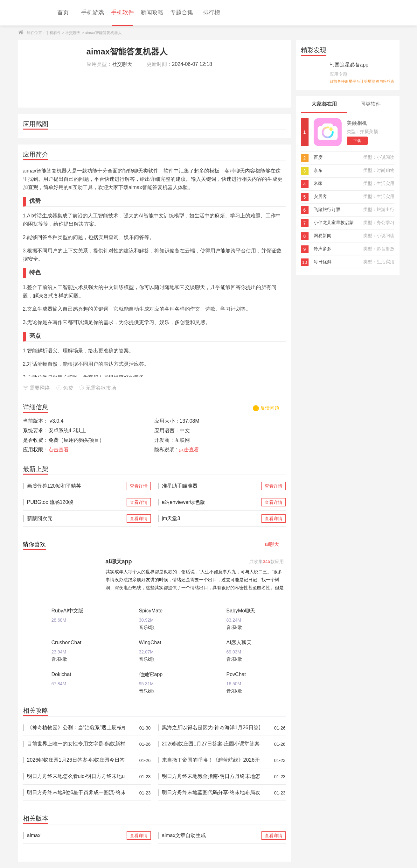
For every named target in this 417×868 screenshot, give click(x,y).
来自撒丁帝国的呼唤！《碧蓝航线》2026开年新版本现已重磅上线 (211, 760)
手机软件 (53, 33)
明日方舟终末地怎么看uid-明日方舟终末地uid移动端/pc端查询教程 (76, 776)
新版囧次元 (76, 519)
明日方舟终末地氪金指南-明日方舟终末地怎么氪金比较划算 (211, 776)
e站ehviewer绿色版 (211, 502)
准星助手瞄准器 (211, 486)
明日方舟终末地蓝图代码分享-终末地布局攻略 (211, 793)
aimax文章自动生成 (211, 836)
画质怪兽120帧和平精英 (76, 486)
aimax (76, 836)
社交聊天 (73, 33)
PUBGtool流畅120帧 (76, 502)
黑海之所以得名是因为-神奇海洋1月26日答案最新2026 (211, 728)
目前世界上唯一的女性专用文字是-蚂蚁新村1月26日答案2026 (76, 744)
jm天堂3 (211, 519)
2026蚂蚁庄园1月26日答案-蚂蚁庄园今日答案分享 (76, 760)
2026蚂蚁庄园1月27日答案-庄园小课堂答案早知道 (211, 744)
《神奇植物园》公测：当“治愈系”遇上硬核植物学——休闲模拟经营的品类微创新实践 (76, 728)
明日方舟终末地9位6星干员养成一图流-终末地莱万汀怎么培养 (76, 793)
